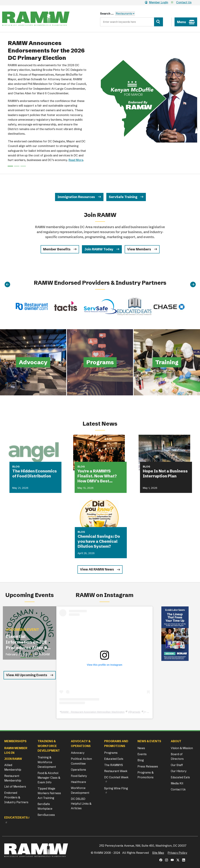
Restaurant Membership (13, 778)
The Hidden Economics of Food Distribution (35, 474)
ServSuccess (46, 815)
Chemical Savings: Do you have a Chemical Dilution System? (99, 541)
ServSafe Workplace (45, 806)
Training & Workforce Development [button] (49, 746)
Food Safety (79, 776)
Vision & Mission (182, 748)
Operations (78, 770)
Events (142, 754)
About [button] (176, 741)
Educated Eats (114, 759)
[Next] (193, 285)
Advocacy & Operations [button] (81, 743)
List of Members (15, 787)
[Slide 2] (23, 166)
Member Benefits (57, 249)
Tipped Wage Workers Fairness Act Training (49, 793)
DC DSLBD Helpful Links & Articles (81, 803)
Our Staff (177, 765)
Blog (141, 760)
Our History (179, 771)
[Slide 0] (10, 166)
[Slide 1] (17, 166)
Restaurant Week (116, 771)
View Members (139, 249)
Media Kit (177, 783)
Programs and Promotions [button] (116, 743)
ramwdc (136, 712)
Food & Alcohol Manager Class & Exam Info (49, 778)
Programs (111, 753)
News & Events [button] (149, 741)
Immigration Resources (76, 197)
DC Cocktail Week (116, 777)
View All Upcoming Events (27, 675)
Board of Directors (177, 756)
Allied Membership (13, 767)
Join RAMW (13, 759)
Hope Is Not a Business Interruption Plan (165, 474)
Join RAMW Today (99, 249)
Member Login (156, 2)
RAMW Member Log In (16, 750)
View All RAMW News (97, 569)
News (141, 748)
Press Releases (148, 766)
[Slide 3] (36, 658)
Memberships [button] (15, 741)
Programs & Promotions (146, 775)
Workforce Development (80, 790)
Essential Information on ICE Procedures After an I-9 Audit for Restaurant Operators (28, 642)
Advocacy (78, 753)
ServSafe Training (123, 197)
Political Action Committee (81, 761)
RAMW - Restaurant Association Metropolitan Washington (93, 712)
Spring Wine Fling (116, 788)
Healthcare (78, 782)
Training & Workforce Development (47, 762)
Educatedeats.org (20, 817)
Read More (76, 160)
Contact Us (184, 2)
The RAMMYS (114, 765)
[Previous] (7, 285)
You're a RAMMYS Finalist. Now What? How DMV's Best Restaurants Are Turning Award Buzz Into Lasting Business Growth (99, 476)
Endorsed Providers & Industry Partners (16, 797)
